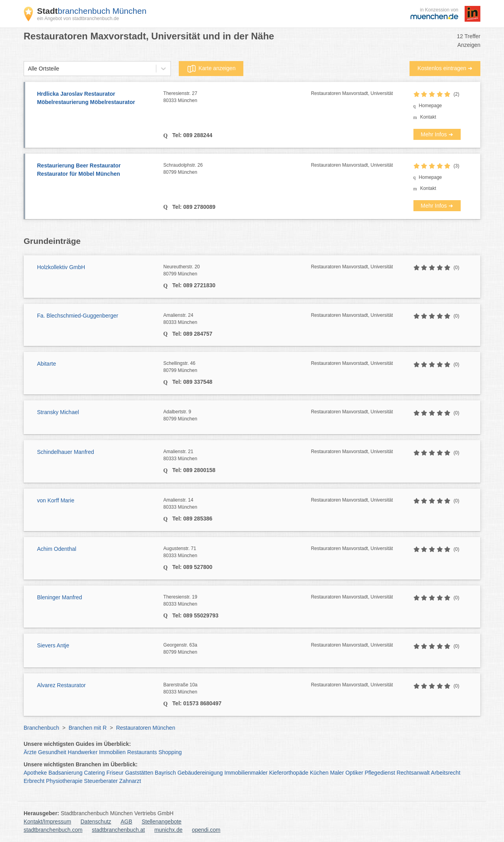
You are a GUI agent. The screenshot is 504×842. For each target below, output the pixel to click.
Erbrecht (34, 781)
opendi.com (206, 830)
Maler (337, 773)
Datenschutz (96, 822)
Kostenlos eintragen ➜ (445, 68)
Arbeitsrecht (446, 773)
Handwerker (82, 752)
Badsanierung (65, 773)
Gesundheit (52, 752)
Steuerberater (101, 781)
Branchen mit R (87, 728)
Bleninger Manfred (59, 597)
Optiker (354, 773)
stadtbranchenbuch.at (118, 830)
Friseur (115, 773)
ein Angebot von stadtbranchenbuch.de (78, 19)
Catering (94, 773)
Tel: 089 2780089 (193, 207)
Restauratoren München (146, 728)
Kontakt (428, 117)
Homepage (431, 106)
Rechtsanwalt (413, 773)
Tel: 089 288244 (192, 135)
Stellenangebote (162, 822)
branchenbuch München (92, 11)
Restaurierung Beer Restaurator (96, 170)
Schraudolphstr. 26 (237, 169)
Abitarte (46, 364)
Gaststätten (139, 773)
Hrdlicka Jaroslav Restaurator (96, 99)
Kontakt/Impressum (47, 822)
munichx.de (169, 830)
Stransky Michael (58, 412)
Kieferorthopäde (289, 773)
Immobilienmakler (246, 773)
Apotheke (35, 773)
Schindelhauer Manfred (66, 452)
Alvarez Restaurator (61, 685)
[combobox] (28, 69)
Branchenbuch (41, 728)
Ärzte (30, 752)
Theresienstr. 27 (237, 97)
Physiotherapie (64, 781)
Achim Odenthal (57, 549)
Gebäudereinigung (200, 773)
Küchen (319, 773)
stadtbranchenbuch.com (53, 830)
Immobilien (112, 752)
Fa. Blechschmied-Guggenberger (78, 316)
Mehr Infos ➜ (437, 134)
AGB (126, 822)
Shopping (170, 752)
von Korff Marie (56, 500)
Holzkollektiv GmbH (61, 267)
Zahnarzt (130, 781)
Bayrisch (165, 773)
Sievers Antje (53, 645)
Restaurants (142, 752)
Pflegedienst (380, 773)
